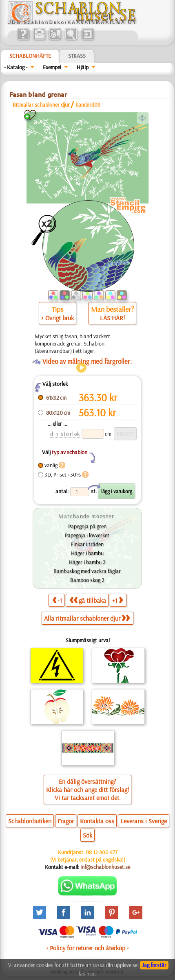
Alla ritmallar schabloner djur (87, 618)
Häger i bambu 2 (87, 562)
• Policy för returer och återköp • (87, 948)
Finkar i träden (87, 544)
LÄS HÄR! (112, 318)
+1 (117, 600)
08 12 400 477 (102, 852)
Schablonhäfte (30, 56)
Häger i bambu (87, 553)
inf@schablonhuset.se (105, 867)
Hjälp (83, 67)
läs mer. (87, 973)
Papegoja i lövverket (87, 535)
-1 (57, 600)
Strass (77, 56)
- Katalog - (16, 67)
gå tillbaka (88, 600)
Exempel (52, 67)
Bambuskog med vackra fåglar (87, 571)
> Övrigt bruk (58, 318)
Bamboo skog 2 (87, 580)
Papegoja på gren (87, 526)
